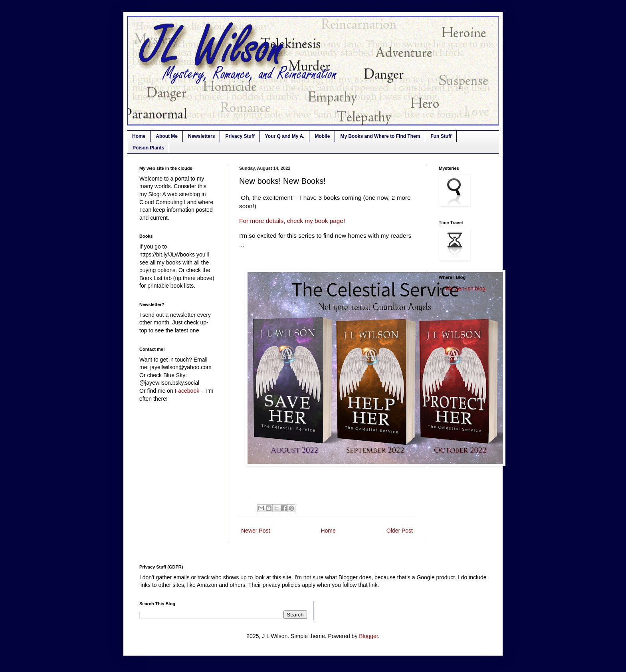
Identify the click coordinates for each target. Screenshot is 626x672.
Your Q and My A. (285, 136)
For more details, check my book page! (292, 221)
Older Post (400, 531)
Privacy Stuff (240, 136)
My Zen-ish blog (466, 288)
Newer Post (256, 531)
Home (139, 136)
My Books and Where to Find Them (380, 136)
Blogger (368, 636)
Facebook (187, 391)
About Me (167, 136)
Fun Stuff (441, 136)
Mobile (322, 136)
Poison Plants (148, 148)
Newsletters (201, 136)
